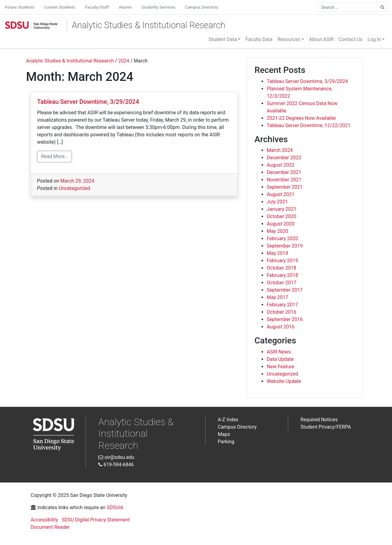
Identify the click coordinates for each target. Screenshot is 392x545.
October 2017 (281, 283)
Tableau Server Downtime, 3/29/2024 (88, 102)
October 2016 (281, 312)
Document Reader (50, 527)
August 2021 (281, 194)
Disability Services (158, 7)
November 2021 (284, 180)
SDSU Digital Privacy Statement (96, 520)
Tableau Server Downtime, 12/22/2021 (309, 125)
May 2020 (277, 231)
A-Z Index (228, 420)
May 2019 (277, 253)
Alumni (125, 7)
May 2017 (277, 297)
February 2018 (282, 275)
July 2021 (277, 202)
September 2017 (285, 290)
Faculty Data (259, 39)
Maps (224, 434)
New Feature (281, 367)
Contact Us (351, 39)
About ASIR (321, 39)
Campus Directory (202, 7)
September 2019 (285, 246)
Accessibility (44, 520)
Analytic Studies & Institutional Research (149, 25)
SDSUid (115, 507)
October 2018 (281, 268)
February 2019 (282, 261)
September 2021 (285, 187)
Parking (226, 442)
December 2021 (284, 172)
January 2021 (282, 209)
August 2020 (281, 224)
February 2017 (282, 305)
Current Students (60, 7)
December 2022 (284, 158)
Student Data (223, 39)
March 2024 (280, 150)
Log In (374, 39)
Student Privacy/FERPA (326, 427)
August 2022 (281, 165)
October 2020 (281, 216)
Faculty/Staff (97, 7)
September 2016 (285, 319)
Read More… (55, 156)
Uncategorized (75, 188)
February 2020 (282, 238)
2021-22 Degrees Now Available (301, 118)
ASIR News (279, 352)
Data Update (280, 359)
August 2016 (281, 327)
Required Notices (319, 420)
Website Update (284, 381)
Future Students (20, 7)
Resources (289, 39)
